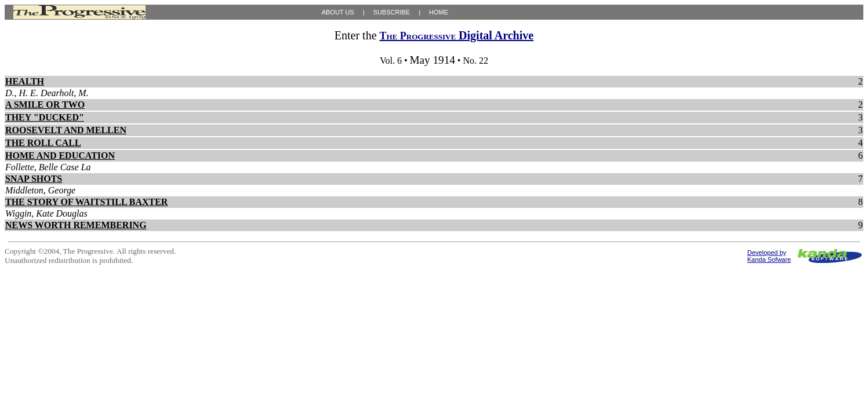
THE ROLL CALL (43, 143)
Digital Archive (457, 35)
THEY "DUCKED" (45, 117)
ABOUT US (338, 12)
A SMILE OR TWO (45, 105)
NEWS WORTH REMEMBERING (76, 225)
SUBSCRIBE (392, 12)
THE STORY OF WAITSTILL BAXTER (86, 202)
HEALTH (25, 81)
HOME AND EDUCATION (60, 156)
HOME (439, 12)
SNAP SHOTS (34, 179)
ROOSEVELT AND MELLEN (66, 130)
